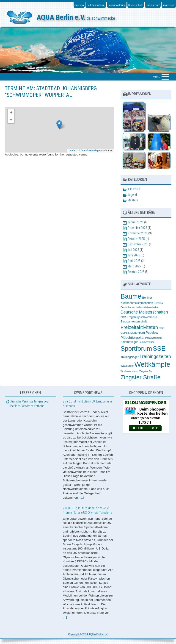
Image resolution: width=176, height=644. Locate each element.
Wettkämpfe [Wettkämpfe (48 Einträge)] (152, 364)
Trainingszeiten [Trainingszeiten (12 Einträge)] (155, 356)
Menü (156, 77)
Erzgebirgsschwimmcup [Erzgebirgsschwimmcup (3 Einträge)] (142, 317)
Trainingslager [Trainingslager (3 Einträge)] (130, 357)
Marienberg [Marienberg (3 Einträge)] (138, 333)
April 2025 (134, 261)
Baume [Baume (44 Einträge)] (131, 296)
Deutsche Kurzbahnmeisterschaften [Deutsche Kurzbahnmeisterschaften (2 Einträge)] (140, 307)
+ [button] (11, 113)
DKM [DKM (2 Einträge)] (123, 317)
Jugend (132, 195)
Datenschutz (153, 5)
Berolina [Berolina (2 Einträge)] (158, 303)
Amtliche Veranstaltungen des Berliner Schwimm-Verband (29, 404)
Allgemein (134, 189)
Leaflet (72, 150)
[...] (82, 498)
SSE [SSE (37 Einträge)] (159, 348)
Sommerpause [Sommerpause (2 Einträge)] (147, 342)
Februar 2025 (136, 272)
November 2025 (138, 233)
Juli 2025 (133, 250)
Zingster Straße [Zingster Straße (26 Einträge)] (140, 377)
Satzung (79, 5)
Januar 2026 (136, 222)
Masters (133, 200)
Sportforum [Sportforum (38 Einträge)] (136, 348)
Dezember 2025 (137, 228)
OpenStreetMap (90, 150)
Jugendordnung (117, 5)
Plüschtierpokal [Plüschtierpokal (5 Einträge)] (132, 337)
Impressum (169, 5)
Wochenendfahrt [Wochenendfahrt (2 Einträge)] (129, 371)
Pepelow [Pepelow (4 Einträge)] (152, 333)
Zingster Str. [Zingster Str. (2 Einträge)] (146, 371)
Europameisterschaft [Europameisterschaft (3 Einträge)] (134, 322)
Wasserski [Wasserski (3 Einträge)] (127, 366)
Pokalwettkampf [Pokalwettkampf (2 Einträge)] (154, 338)
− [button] (11, 120)
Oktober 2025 (136, 239)
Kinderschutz (136, 5)
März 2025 (134, 266)
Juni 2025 (134, 255)
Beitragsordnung (96, 5)
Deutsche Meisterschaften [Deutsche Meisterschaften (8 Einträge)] (144, 312)
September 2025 (138, 244)
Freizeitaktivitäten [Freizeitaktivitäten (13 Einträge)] (139, 327)
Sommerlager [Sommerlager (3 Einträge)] (129, 342)
